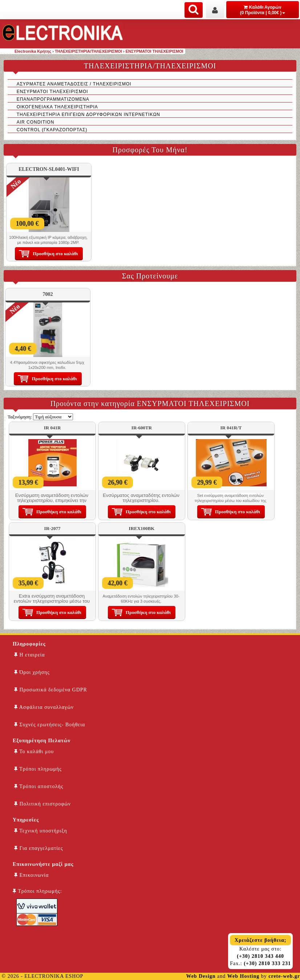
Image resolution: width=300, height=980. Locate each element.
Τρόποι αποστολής (39, 786)
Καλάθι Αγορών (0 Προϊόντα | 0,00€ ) (263, 10)
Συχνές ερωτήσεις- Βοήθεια (50, 725)
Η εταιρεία (30, 655)
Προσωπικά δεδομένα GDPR (51, 690)
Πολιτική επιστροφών (42, 804)
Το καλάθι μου (34, 752)
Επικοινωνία (31, 875)
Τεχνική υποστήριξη (41, 831)
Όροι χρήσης (32, 672)
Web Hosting (243, 976)
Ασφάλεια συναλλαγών (44, 707)
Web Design (201, 976)
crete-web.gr (284, 976)
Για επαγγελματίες (38, 848)
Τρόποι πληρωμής (38, 769)
